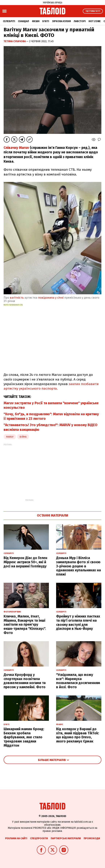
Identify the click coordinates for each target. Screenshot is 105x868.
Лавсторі (80, 21)
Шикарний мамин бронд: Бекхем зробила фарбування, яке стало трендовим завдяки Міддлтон (24, 737)
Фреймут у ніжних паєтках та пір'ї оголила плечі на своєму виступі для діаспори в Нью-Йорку (78, 622)
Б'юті (46, 21)
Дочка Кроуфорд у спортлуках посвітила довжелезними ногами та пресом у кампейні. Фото (25, 681)
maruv (10, 437)
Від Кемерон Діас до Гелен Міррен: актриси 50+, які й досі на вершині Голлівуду (25, 562)
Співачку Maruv (16, 148)
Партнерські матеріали (66, 838)
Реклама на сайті (16, 838)
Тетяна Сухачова (15, 41)
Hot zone (95, 21)
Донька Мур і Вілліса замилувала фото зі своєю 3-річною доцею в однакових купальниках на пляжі (78, 566)
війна (23, 437)
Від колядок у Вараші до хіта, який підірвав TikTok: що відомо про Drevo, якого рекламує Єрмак (78, 735)
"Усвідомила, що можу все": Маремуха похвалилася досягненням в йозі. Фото (78, 681)
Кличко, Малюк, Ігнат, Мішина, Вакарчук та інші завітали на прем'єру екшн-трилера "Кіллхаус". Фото (25, 625)
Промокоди (92, 838)
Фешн (36, 21)
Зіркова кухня (61, 21)
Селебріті (9, 21)
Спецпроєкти (39, 838)
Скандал (23, 21)
